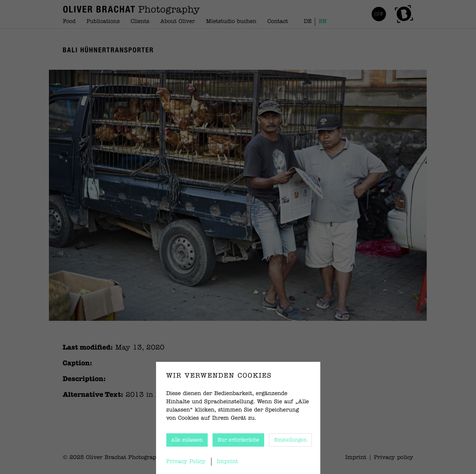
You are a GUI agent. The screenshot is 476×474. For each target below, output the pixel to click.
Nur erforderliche (239, 440)
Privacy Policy (186, 462)
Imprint (228, 462)
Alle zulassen (187, 440)
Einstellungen (290, 440)
